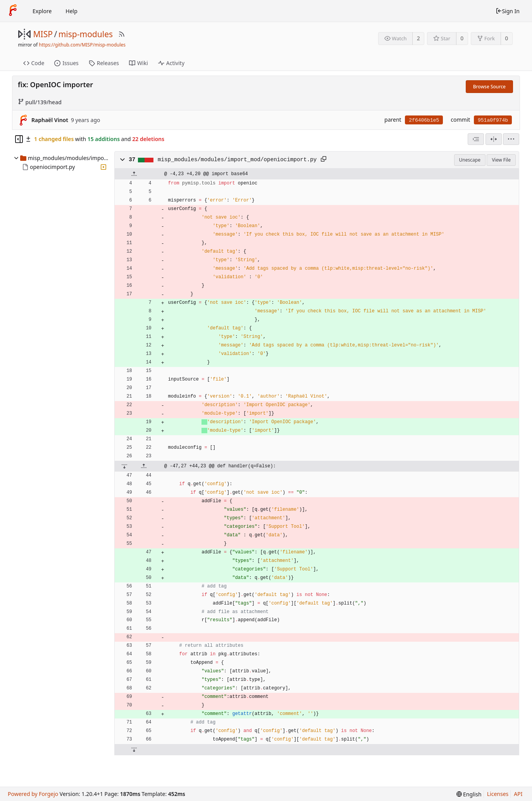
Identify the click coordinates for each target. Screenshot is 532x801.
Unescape (470, 160)
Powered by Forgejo (33, 794)
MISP (43, 34)
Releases (104, 63)
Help (71, 11)
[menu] (511, 139)
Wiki (139, 63)
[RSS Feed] (122, 34)
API (518, 794)
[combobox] (476, 139)
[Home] (13, 11)
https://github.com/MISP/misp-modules (82, 45)
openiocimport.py (52, 167)
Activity (171, 63)
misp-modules (86, 34)
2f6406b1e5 (424, 120)
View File (501, 160)
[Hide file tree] (19, 139)
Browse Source (489, 87)
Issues (66, 63)
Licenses (498, 794)
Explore (42, 11)
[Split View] (494, 139)
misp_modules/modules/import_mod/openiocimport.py (237, 160)
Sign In (508, 11)
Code (34, 63)
